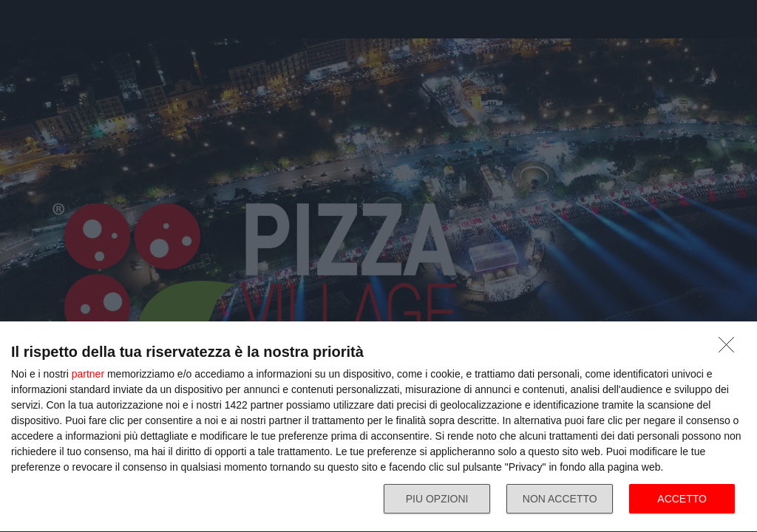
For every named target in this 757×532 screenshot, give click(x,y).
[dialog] (378, 427)
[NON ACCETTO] (730, 349)
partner (88, 374)
